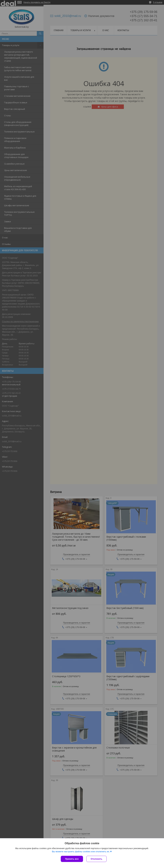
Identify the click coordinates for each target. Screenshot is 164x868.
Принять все (72, 859)
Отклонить (96, 859)
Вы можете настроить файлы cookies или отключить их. (81, 852)
